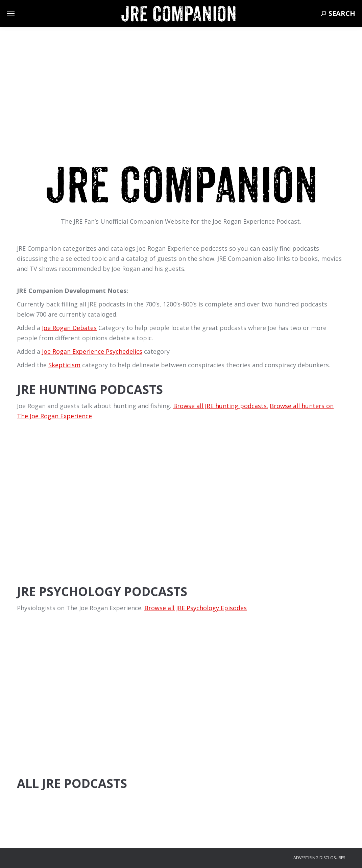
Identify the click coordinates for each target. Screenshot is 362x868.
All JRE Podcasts (72, 783)
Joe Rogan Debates (69, 328)
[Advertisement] (181, 523)
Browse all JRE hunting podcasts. (221, 406)
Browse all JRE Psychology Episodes (196, 608)
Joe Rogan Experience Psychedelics (92, 351)
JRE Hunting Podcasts (90, 389)
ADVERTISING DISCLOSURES (319, 858)
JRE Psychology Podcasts (102, 591)
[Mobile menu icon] (11, 14)
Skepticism (64, 365)
